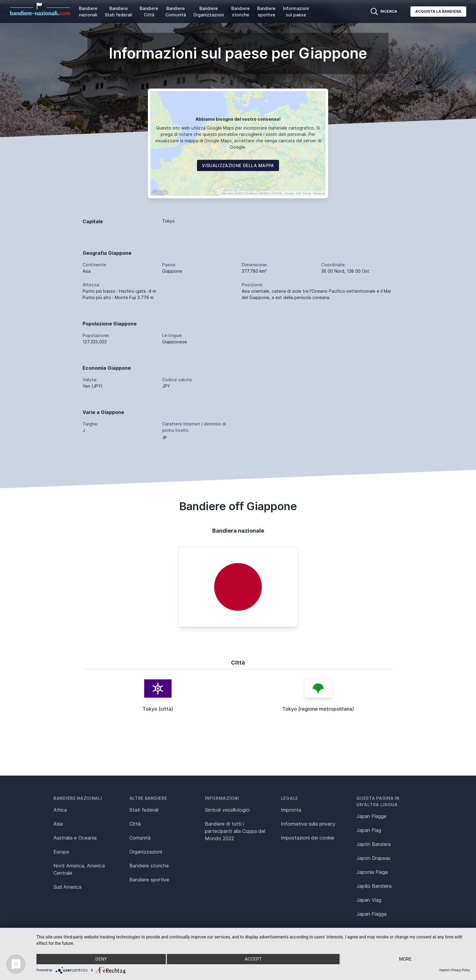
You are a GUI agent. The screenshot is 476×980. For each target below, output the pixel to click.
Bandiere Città (149, 12)
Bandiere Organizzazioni (209, 12)
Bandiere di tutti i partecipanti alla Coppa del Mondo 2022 (235, 831)
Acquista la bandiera (438, 11)
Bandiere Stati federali (119, 12)
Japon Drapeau (373, 858)
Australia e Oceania (75, 838)
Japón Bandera (374, 844)
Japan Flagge (371, 816)
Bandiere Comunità (176, 12)
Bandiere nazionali (88, 12)
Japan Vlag (369, 900)
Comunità (140, 838)
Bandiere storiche (241, 12)
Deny (101, 959)
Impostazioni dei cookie (308, 838)
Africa (60, 810)
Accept (253, 959)
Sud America (67, 887)
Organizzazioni (146, 852)
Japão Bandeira (374, 886)
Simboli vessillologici (227, 810)
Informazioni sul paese (296, 12)
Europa (61, 852)
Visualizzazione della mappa (238, 165)
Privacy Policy (461, 970)
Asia (58, 824)
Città (135, 824)
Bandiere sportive (266, 12)
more (405, 959)
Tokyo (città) (158, 709)
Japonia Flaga (372, 872)
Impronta (291, 810)
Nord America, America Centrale (79, 869)
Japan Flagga (371, 914)
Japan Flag (369, 830)
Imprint (444, 970)
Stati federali (144, 810)
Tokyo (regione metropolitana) (318, 709)
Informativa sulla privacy (308, 824)
